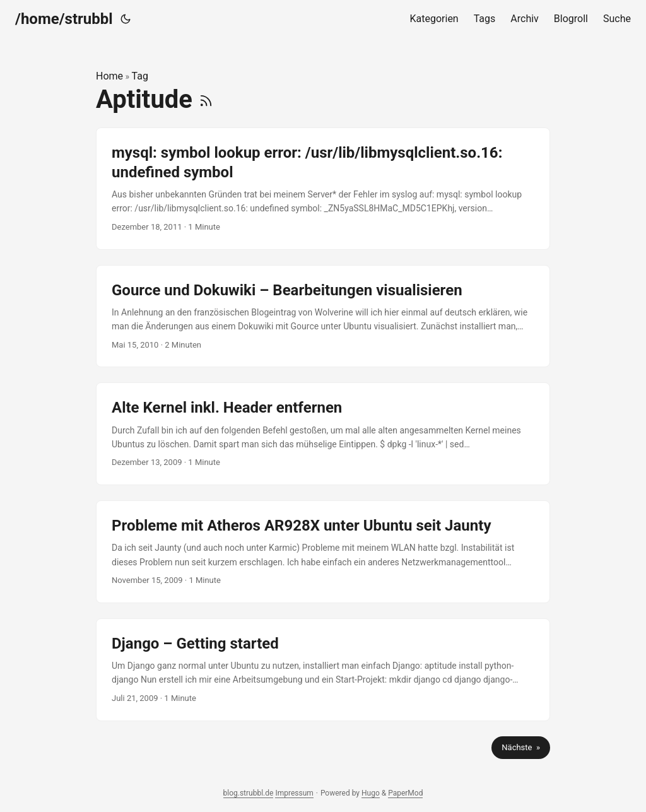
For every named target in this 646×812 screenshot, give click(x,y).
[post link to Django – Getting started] (323, 670)
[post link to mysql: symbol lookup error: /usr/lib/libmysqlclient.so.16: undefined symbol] (323, 189)
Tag (140, 76)
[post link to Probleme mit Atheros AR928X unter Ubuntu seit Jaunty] (323, 552)
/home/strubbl (64, 19)
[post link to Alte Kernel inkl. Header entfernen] (323, 434)
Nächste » (521, 747)
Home (109, 76)
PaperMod (405, 793)
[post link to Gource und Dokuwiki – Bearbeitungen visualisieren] (323, 316)
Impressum (294, 793)
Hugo (371, 793)
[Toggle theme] (126, 19)
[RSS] (206, 99)
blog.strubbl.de (249, 793)
